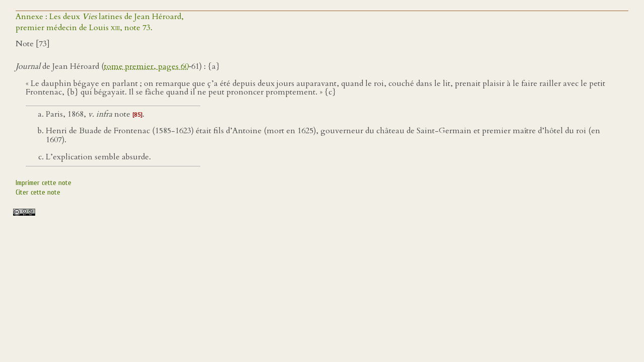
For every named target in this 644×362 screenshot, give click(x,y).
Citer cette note (38, 192)
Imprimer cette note (44, 183)
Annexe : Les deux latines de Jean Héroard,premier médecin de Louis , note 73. (100, 22)
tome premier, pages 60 (146, 66)
